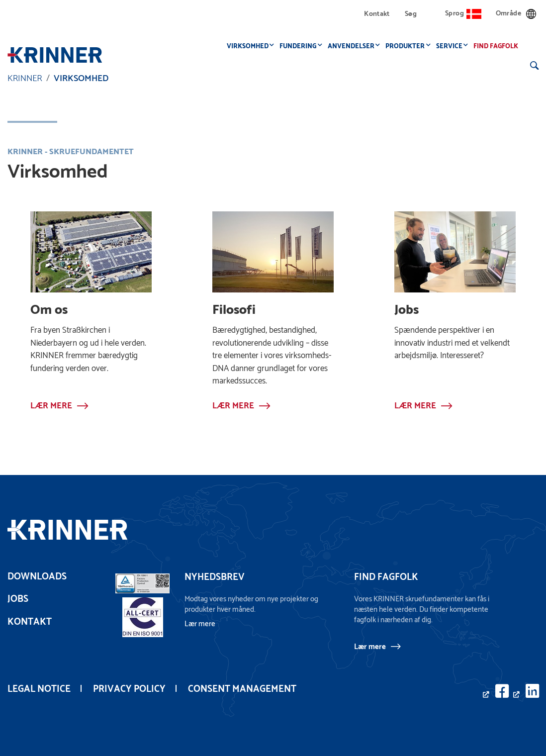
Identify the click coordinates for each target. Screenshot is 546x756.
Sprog (463, 14)
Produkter (408, 47)
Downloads (37, 577)
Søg (411, 14)
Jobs (18, 599)
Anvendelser (354, 47)
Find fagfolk (499, 47)
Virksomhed (250, 47)
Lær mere (370, 647)
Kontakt (377, 14)
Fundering (301, 47)
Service (452, 47)
